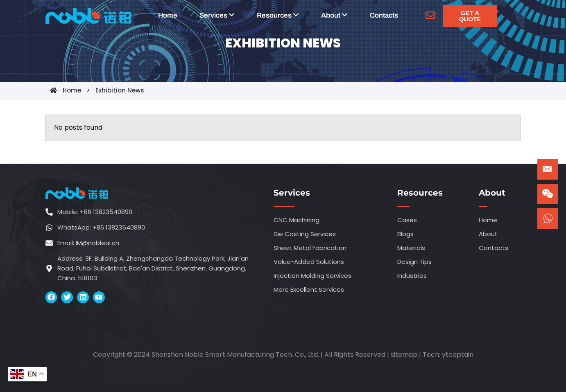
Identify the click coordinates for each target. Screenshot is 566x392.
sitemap (404, 355)
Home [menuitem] (168, 15)
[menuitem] (217, 16)
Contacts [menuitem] (384, 15)
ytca (449, 355)
